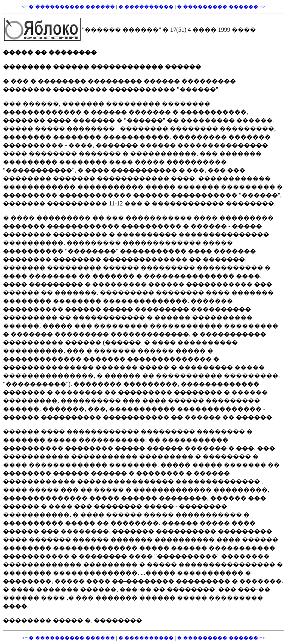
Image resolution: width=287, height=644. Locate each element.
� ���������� (146, 7)
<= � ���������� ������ (68, 7)
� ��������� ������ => (221, 7)
